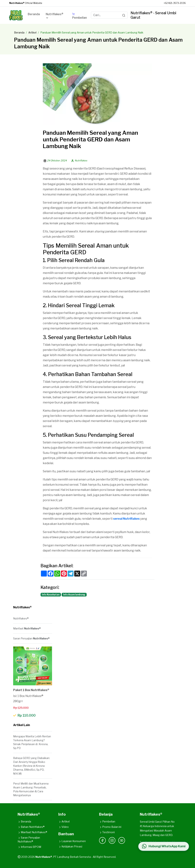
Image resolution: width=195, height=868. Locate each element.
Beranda (19, 32)
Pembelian (107, 821)
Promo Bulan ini (110, 827)
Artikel (32, 32)
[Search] (124, 15)
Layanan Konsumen (72, 841)
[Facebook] (102, 840)
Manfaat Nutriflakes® (32, 832)
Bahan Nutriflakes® (31, 827)
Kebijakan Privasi (70, 846)
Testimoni (107, 832)
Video (64, 827)
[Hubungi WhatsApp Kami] (164, 846)
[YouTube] (122, 840)
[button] (56, 17)
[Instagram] (112, 840)
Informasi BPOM (29, 847)
